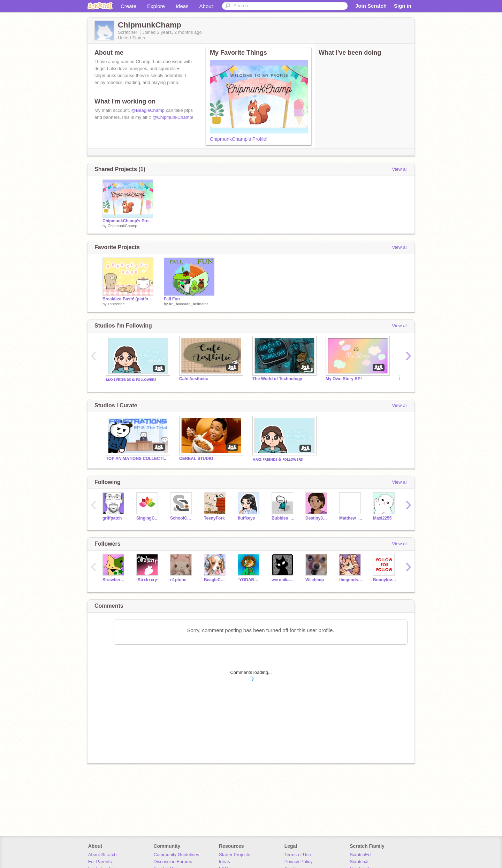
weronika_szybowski (283, 580)
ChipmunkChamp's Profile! (239, 139)
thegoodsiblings (351, 580)
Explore (156, 6)
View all (400, 169)
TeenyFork (214, 518)
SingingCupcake (148, 518)
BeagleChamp (216, 580)
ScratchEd (360, 855)
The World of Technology (277, 379)
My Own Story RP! (344, 379)
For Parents (100, 862)
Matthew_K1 (351, 518)
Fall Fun (172, 299)
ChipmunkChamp (123, 226)
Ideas (182, 6)
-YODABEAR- (249, 580)
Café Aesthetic (194, 379)
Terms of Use (298, 855)
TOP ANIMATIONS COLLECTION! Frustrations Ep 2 (137, 459)
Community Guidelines (176, 855)
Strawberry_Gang (114, 580)
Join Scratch (371, 6)
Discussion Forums (173, 862)
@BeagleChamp (148, 110)
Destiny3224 (317, 518)
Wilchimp (315, 580)
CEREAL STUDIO (196, 459)
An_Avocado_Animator (188, 304)
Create (128, 6)
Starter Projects (235, 855)
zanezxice (116, 304)
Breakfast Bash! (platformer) (128, 299)
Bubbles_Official (283, 518)
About (206, 6)
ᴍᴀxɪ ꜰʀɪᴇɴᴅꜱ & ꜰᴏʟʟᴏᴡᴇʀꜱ (131, 379)
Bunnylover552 (385, 580)
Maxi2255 (382, 518)
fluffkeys (246, 518)
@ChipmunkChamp (172, 117)
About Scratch (102, 855)
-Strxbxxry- (147, 580)
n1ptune (178, 580)
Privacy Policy (299, 862)
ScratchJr (359, 862)
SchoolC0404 (182, 518)
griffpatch (112, 518)
